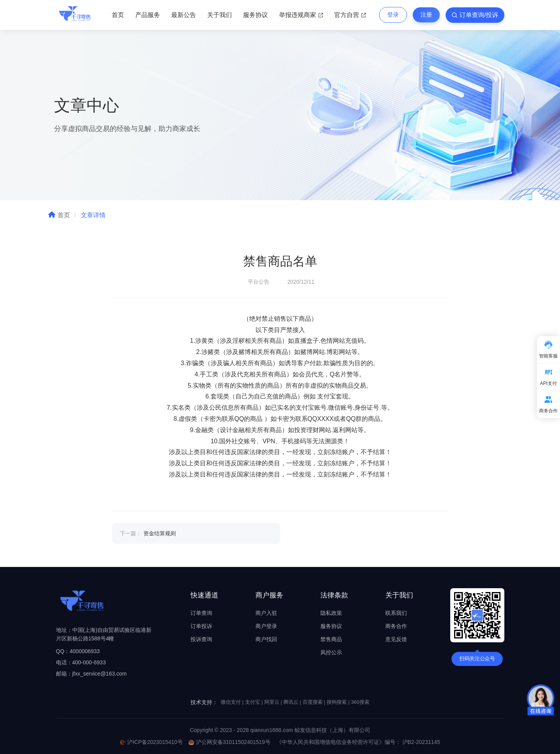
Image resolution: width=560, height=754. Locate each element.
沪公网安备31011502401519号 (230, 742)
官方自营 (350, 15)
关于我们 (220, 15)
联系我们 (396, 613)
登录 (393, 14)
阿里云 (272, 702)
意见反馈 (396, 639)
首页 (118, 15)
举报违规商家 (301, 15)
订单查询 (201, 613)
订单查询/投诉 (475, 15)
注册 (426, 14)
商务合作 (396, 626)
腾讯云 (291, 702)
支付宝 (253, 702)
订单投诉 (201, 626)
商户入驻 (266, 613)
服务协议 (255, 15)
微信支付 (231, 702)
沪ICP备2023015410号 (151, 742)
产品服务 (148, 15)
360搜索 (360, 702)
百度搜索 (313, 702)
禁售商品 (331, 639)
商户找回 (266, 639)
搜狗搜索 (337, 702)
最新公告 (184, 15)
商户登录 (266, 626)
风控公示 (331, 652)
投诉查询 (201, 639)
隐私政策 (331, 613)
